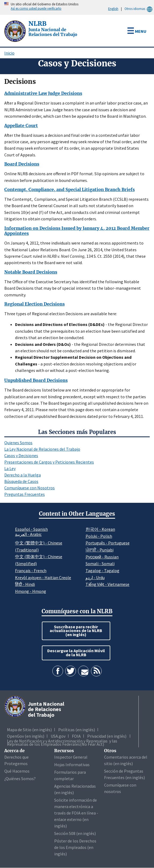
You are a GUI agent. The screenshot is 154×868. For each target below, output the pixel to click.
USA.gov (58, 736)
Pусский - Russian (102, 557)
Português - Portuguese (108, 543)
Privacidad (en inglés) (107, 736)
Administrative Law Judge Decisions (43, 93)
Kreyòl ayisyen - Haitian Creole (43, 578)
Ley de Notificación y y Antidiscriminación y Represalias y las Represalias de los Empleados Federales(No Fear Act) (62, 743)
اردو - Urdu (95, 578)
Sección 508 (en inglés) (75, 833)
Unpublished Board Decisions (36, 380)
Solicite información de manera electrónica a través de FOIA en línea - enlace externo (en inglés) (76, 813)
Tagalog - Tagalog (102, 571)
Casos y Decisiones (21, 455)
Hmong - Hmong (31, 591)
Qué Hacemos (17, 771)
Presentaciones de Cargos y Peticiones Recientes (49, 462)
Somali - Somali (100, 564)
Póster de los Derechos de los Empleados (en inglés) (75, 847)
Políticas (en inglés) (77, 730)
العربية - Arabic (28, 535)
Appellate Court (21, 125)
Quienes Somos (18, 443)
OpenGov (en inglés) (26, 736)
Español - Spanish (31, 529)
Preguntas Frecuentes (25, 494)
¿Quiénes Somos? (20, 779)
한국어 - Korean (100, 529)
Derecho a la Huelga (23, 475)
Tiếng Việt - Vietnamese (108, 584)
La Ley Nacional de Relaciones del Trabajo (42, 449)
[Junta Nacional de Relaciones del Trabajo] (16, 31)
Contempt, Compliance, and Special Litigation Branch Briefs (69, 189)
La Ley (10, 468)
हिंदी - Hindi (25, 584)
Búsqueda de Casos (21, 481)
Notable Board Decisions (31, 272)
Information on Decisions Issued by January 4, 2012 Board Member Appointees (77, 231)
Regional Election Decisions (34, 304)
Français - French (31, 571)
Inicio (9, 53)
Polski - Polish (99, 536)
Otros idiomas (139, 9)
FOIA (76, 736)
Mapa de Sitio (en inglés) (29, 730)
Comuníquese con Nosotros (30, 488)
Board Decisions (22, 164)
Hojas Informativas (72, 765)
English (113, 9)
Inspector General (71, 757)
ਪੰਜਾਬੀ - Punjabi (100, 550)
